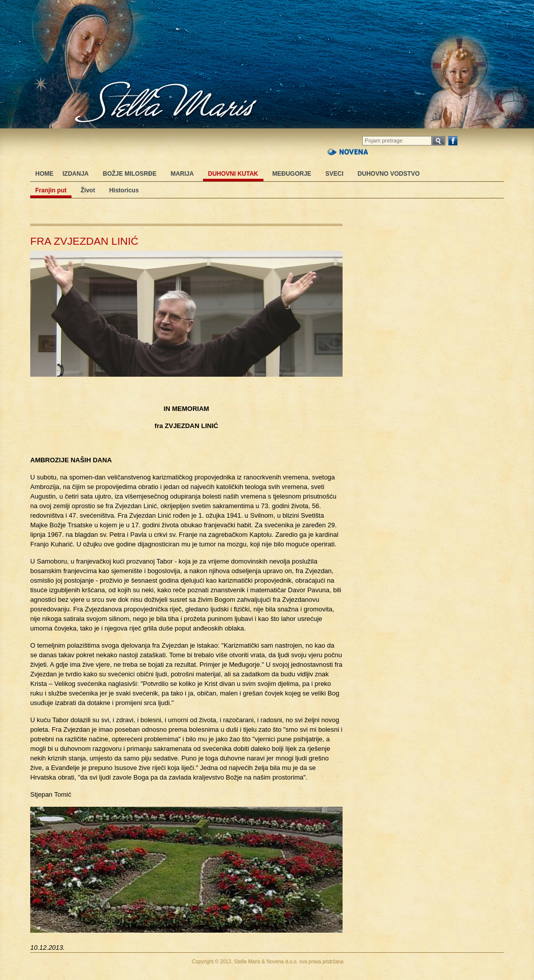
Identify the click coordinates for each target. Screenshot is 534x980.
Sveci (335, 174)
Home (44, 174)
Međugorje (292, 174)
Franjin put (51, 190)
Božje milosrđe (130, 174)
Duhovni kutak (233, 174)
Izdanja (76, 174)
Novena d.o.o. (282, 962)
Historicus (124, 190)
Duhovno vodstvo (389, 174)
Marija (182, 174)
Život (88, 190)
